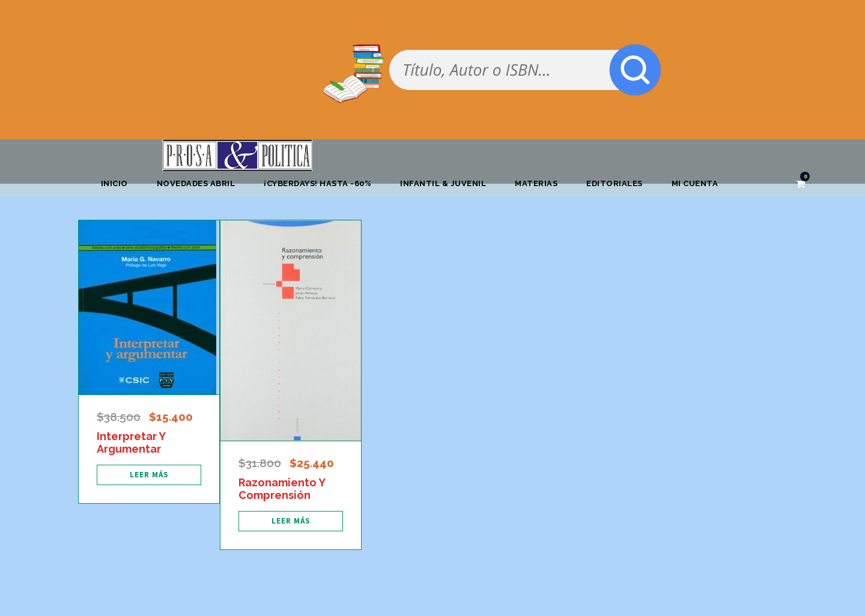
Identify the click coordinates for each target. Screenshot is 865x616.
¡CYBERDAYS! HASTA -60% (317, 183)
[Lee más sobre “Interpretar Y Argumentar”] (149, 475)
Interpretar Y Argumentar (131, 443)
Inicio (114, 183)
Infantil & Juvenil (443, 183)
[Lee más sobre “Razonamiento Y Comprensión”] (291, 521)
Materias (536, 183)
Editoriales (615, 183)
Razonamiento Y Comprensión (282, 489)
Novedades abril (196, 183)
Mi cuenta (695, 183)
